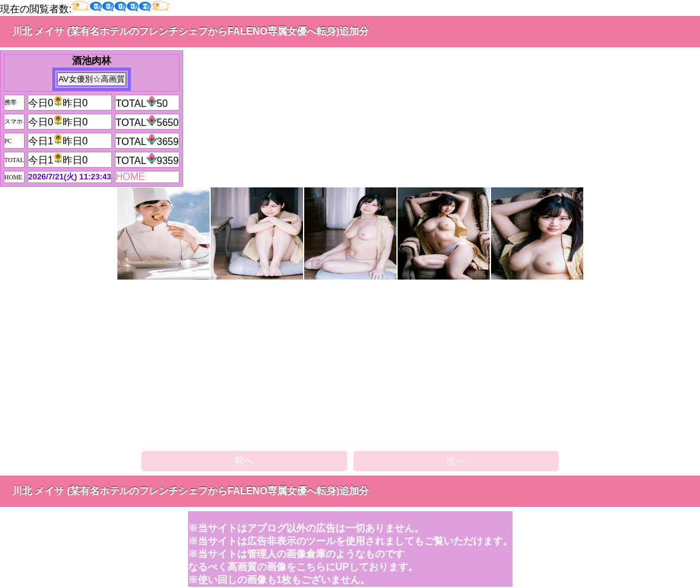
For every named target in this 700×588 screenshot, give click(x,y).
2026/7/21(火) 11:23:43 (70, 177)
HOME (130, 177)
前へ (244, 461)
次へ (456, 461)
